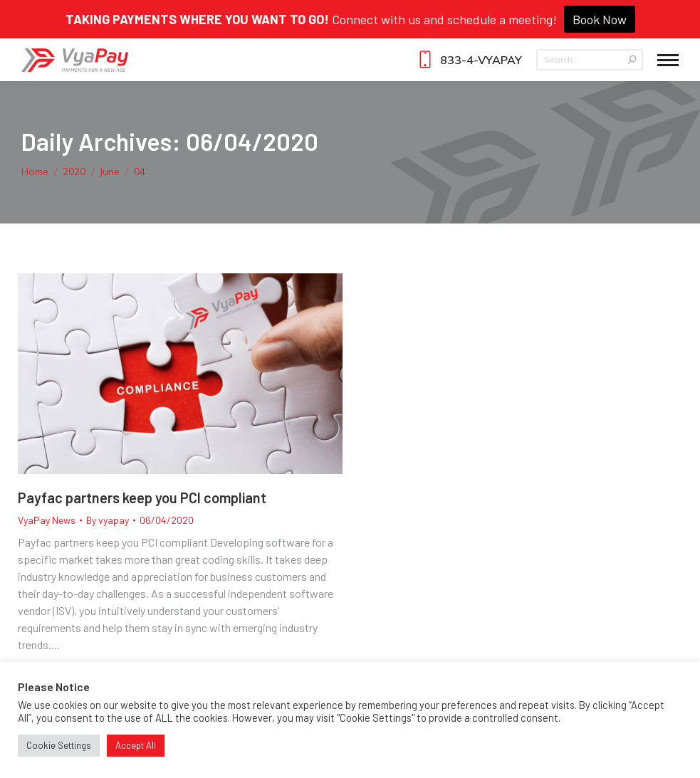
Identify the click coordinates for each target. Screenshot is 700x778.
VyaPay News (47, 520)
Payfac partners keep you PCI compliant (142, 498)
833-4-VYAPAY (468, 60)
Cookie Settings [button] (59, 745)
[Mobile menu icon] (668, 60)
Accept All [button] (136, 745)
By (108, 520)
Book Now (600, 19)
